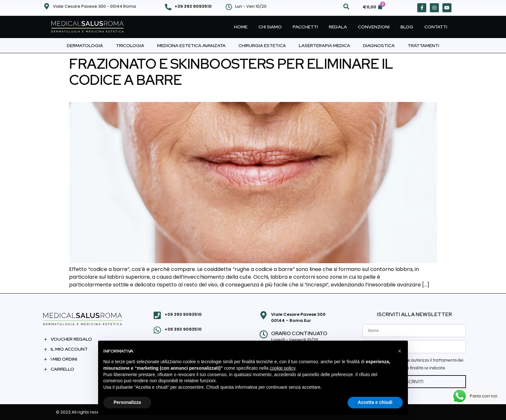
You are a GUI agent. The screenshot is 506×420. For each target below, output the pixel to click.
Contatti (436, 27)
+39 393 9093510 (193, 6)
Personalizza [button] (127, 402)
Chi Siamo (270, 27)
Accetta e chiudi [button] (375, 402)
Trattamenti (423, 45)
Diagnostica (379, 45)
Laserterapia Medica (324, 45)
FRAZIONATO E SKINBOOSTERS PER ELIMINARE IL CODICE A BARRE (231, 72)
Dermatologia (85, 45)
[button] (346, 6)
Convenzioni (374, 27)
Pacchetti (305, 27)
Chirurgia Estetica (262, 45)
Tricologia (130, 45)
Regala (338, 27)
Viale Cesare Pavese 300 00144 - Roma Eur (297, 318)
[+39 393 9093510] (168, 7)
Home (241, 27)
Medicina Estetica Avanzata (191, 45)
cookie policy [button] (283, 368)
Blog (407, 27)
